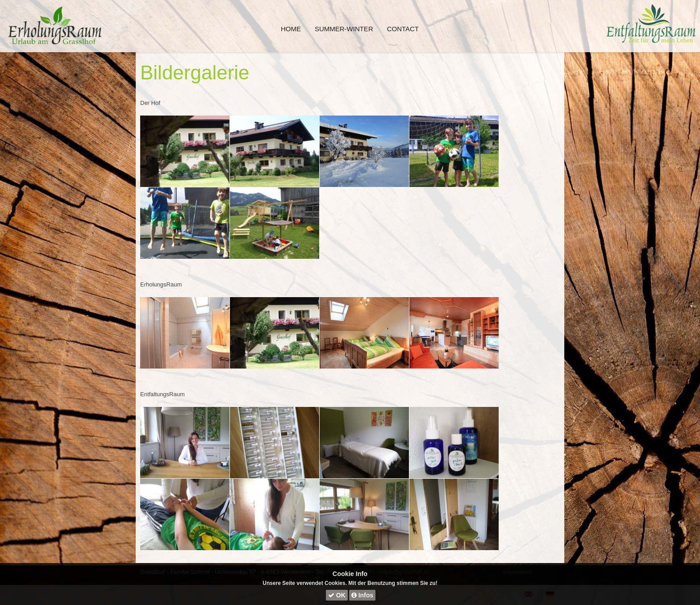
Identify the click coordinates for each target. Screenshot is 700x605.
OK (337, 595)
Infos (362, 595)
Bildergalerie (195, 73)
